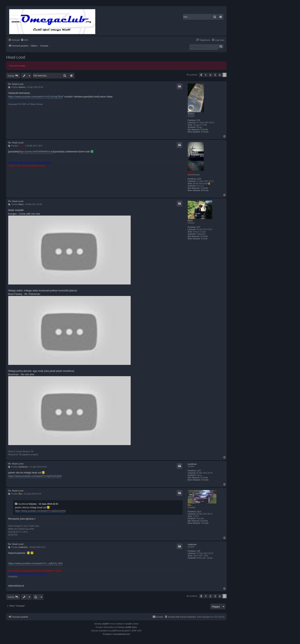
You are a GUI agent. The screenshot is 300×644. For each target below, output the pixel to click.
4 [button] (220, 75)
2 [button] (210, 75)
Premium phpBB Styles (127, 627)
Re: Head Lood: (16, 84)
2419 (199, 179)
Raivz (190, 221)
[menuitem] (24, 40)
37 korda (204, 478)
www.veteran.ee (16, 585)
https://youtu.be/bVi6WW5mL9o (36, 152)
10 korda (205, 132)
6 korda (204, 239)
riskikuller (192, 545)
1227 (199, 471)
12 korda (204, 130)
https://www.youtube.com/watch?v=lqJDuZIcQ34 (35, 476)
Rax (189, 505)
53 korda (204, 521)
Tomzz (191, 172)
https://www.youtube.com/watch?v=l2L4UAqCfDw (35, 97)
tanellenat (192, 464)
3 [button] (215, 75)
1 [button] (206, 75)
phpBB (105, 624)
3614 (199, 512)
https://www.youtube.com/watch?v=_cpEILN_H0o (35, 563)
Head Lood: (16, 57)
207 (199, 227)
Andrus (191, 114)
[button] (201, 75)
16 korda (205, 480)
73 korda (205, 523)
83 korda (205, 190)
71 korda (204, 188)
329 (199, 120)
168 (199, 551)
